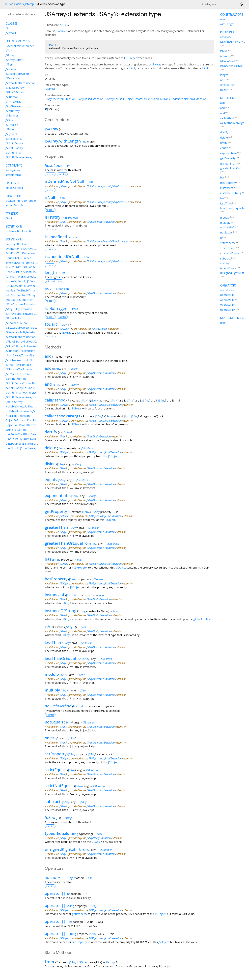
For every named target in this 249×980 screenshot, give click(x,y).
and (48, 384)
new (223, 19)
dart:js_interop (25, 4)
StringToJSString (16, 430)
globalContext (202, 619)
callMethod (55, 400)
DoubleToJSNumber (18, 258)
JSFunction (73, 595)
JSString (10, 129)
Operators (228, 286)
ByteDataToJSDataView (20, 253)
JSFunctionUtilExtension (20, 351)
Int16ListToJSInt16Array (20, 290)
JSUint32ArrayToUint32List (22, 388)
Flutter (9, 4)
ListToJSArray (14, 402)
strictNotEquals (59, 786)
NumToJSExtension (18, 416)
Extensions (14, 239)
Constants (14, 166)
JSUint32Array (14, 148)
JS (48, 109)
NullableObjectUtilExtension (23, 406)
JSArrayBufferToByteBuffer (23, 314)
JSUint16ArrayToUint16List (22, 383)
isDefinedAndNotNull (64, 181)
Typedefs (12, 214)
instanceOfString (61, 611)
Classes (12, 24)
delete (50, 448)
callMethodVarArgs (62, 416)
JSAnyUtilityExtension (90, 99)
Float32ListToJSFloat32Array (23, 267)
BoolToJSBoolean (16, 244)
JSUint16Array (14, 143)
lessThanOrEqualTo (63, 658)
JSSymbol (11, 134)
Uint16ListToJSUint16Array (22, 434)
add (48, 356)
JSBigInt (10, 64)
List (132, 68)
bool (91, 182)
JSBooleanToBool (16, 323)
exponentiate (57, 495)
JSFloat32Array (15, 88)
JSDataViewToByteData (20, 332)
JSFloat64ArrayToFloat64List (23, 346)
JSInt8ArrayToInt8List (19, 365)
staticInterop (14, 175)
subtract (53, 801)
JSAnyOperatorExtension (60, 99)
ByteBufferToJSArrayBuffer (23, 249)
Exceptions (14, 227)
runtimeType (56, 308)
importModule (14, 205)
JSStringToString (16, 379)
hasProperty (80, 568)
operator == (55, 877)
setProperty (56, 754)
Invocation (80, 706)
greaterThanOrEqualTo (66, 543)
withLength (227, 24)
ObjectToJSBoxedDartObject (23, 425)
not (48, 288)
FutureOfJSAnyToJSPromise (23, 281)
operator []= (56, 921)
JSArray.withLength (63, 141)
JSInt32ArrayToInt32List (20, 360)
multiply (52, 690)
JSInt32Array (13, 106)
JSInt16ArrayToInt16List (20, 355)
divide (50, 464)
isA (47, 626)
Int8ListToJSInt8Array (19, 300)
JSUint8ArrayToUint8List (21, 393)
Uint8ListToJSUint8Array (21, 448)
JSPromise (12, 125)
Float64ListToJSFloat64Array (23, 272)
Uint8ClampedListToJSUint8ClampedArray (32, 444)
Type (75, 309)
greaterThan (56, 527)
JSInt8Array (13, 111)
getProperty (56, 511)
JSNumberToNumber (19, 369)
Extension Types (18, 41)
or (47, 738)
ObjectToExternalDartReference (25, 420)
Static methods (232, 318)
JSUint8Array (13, 153)
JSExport (11, 33)
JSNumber (130, 58)
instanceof (55, 595)
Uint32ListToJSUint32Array (22, 439)
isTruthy (53, 217)
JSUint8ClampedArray (19, 157)
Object (67, 432)
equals (51, 479)
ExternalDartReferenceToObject (25, 263)
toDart (51, 324)
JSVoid (9, 218)
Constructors (232, 15)
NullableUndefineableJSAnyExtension (183, 99)
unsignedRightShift (63, 849)
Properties (14, 183)
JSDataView (13, 78)
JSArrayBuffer (14, 60)
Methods (227, 98)
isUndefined (56, 237)
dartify (51, 432)
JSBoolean (71, 218)
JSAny (63, 186)
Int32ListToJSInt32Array (20, 295)
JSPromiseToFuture (18, 374)
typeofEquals (57, 833)
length (51, 272)
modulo (52, 674)
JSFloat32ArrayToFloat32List (23, 342)
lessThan (53, 642)
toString (52, 817)
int (84, 142)
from (49, 962)
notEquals (54, 722)
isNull (50, 197)
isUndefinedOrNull (62, 256)
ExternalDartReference (20, 46)
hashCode (54, 165)
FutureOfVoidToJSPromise (22, 286)
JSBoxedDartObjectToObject (23, 328)
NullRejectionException (20, 231)
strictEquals (56, 770)
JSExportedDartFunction (20, 83)
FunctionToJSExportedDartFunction (28, 277)
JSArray (60, 31)
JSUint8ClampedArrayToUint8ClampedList (32, 397)
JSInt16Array (13, 102)
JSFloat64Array (15, 92)
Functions (14, 196)
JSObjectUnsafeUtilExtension (141, 99)
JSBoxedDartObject (17, 74)
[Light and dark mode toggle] (241, 4)
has (48, 559)
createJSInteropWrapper (21, 201)
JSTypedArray (14, 139)
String (57, 560)
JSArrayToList (113, 99)
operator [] (55, 893)
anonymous (13, 170)
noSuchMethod (58, 706)
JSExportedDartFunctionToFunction (28, 337)
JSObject (50, 89)
